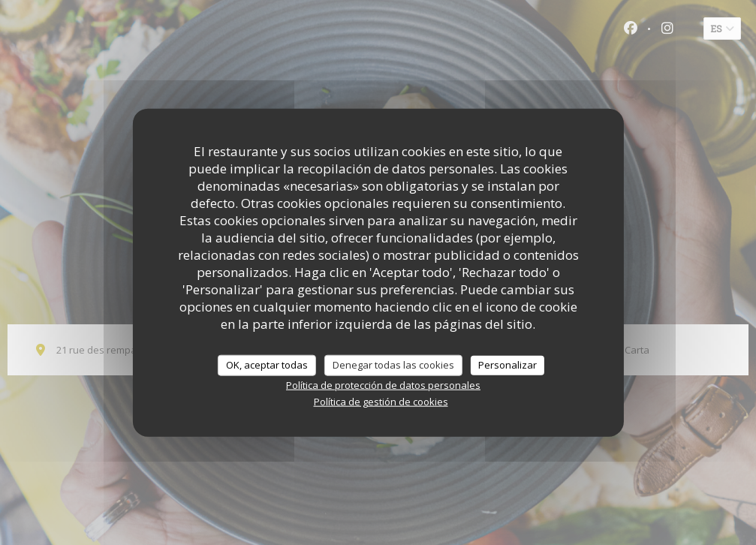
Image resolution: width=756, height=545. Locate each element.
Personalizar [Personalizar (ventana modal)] (508, 365)
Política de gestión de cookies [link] (381, 401)
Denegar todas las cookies (393, 365)
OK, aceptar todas (267, 365)
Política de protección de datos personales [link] (383, 384)
